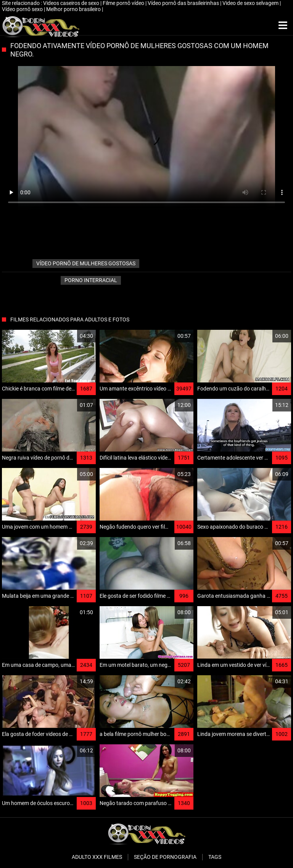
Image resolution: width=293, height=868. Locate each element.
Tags (215, 857)
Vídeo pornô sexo (23, 9)
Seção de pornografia (165, 857)
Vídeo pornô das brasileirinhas (184, 3)
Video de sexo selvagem (251, 3)
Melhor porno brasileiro (74, 9)
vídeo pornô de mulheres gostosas (86, 263)
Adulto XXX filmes (97, 857)
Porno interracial (91, 280)
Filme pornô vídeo (124, 3)
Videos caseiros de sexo (72, 3)
